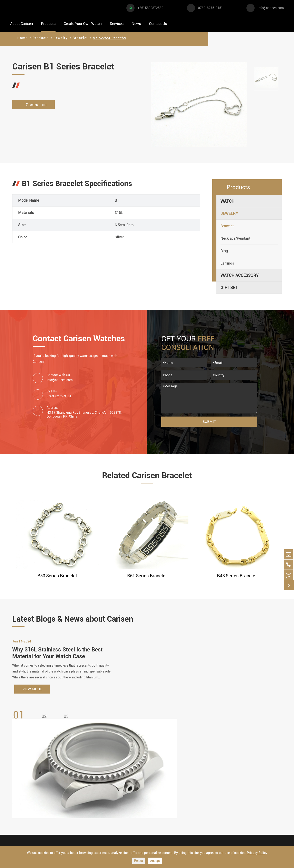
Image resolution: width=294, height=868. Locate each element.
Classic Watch (64, 807)
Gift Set (229, 288)
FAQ (192, 771)
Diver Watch (21, 807)
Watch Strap (103, 787)
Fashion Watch (24, 818)
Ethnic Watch (63, 818)
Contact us (35, 105)
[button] (27, 718)
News (136, 24)
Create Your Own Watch (83, 24)
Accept (155, 861)
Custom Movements (158, 810)
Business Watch (25, 797)
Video (193, 779)
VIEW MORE (32, 692)
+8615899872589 (150, 8)
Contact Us (158, 24)
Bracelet (80, 38)
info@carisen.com (271, 8)
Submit (209, 422)
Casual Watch (23, 786)
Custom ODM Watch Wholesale (158, 798)
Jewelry (61, 38)
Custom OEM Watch (158, 787)
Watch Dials (103, 779)
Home (22, 38)
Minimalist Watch (67, 797)
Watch (227, 201)
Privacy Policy (257, 853)
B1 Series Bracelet (110, 38)
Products (48, 24)
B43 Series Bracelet (237, 576)
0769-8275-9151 (210, 8)
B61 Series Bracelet (147, 576)
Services (117, 24)
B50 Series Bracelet (57, 576)
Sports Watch (22, 775)
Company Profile (203, 795)
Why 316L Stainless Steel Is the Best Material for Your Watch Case (59, 656)
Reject (139, 861)
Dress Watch (62, 775)
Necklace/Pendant (235, 238)
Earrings (227, 263)
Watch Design (152, 779)
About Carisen (22, 24)
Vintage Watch (23, 829)
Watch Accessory (240, 275)
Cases (145, 826)
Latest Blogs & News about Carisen (80, 619)
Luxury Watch (63, 786)
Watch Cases (104, 771)
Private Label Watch (158, 818)
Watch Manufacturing (159, 771)
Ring (224, 251)
